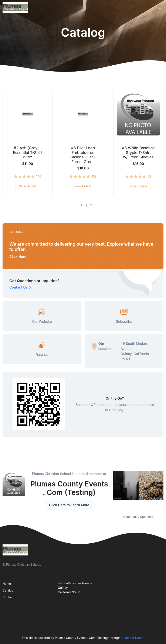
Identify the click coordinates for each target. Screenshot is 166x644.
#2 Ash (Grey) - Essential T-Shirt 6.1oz (28, 152)
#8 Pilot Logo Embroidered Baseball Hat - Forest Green (83, 155)
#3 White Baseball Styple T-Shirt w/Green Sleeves (138, 152)
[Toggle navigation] (159, 7)
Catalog (8, 590)
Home (7, 584)
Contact (8, 597)
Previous (110, 490)
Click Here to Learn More (69, 505)
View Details (28, 186)
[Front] (16, 7)
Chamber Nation (133, 638)
